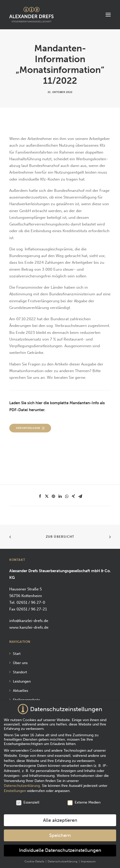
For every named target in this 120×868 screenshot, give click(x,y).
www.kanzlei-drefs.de (29, 627)
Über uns (20, 663)
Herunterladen (30, 428)
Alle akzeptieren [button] (60, 818)
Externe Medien (84, 800)
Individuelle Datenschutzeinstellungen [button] (60, 848)
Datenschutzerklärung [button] (63, 859)
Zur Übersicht (60, 537)
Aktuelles (20, 691)
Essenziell (28, 800)
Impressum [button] (88, 859)
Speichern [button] (60, 833)
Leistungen (22, 681)
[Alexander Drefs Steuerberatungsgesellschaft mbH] (31, 15)
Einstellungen (15, 788)
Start (17, 654)
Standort (20, 672)
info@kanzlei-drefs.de (29, 621)
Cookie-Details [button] (35, 859)
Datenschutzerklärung (22, 783)
